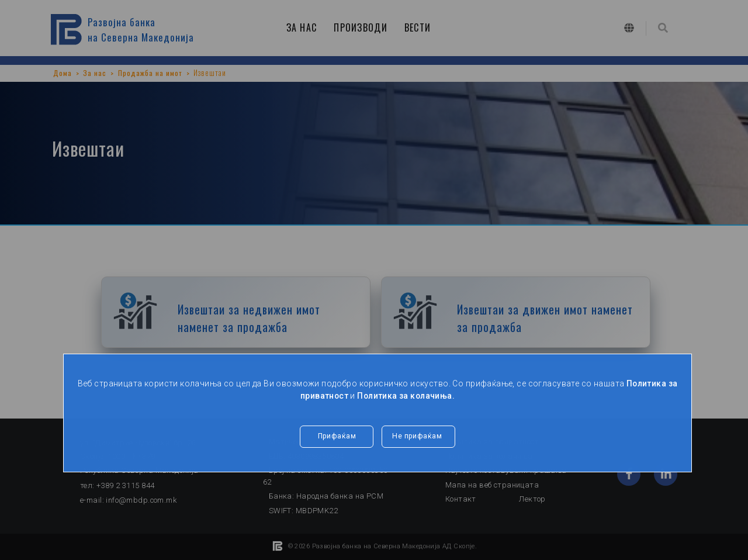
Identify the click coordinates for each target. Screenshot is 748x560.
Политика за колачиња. (406, 396)
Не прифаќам (419, 437)
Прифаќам (337, 437)
